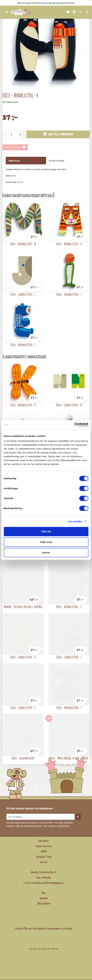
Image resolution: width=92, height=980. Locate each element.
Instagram (53, 928)
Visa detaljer (75, 521)
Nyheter (44, 898)
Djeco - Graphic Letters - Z (69, 657)
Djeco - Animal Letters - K (23, 405)
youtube (68, 928)
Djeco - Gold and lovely (23, 758)
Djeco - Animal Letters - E (23, 345)
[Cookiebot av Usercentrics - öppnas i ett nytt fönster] (74, 425)
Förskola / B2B (44, 857)
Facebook (41, 928)
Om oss (44, 862)
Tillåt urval (46, 542)
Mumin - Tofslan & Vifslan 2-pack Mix (23, 607)
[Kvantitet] (12, 134)
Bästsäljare (44, 903)
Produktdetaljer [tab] (57, 161)
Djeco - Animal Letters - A (69, 244)
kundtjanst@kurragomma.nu (48, 883)
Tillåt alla (46, 531)
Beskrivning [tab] (14, 161)
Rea (44, 893)
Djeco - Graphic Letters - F (23, 708)
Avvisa (46, 553)
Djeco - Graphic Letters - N (69, 405)
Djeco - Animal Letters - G (69, 607)
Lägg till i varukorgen (58, 134)
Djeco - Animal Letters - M (23, 244)
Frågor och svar (44, 846)
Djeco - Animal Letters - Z (69, 708)
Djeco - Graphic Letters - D (23, 657)
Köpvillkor (44, 841)
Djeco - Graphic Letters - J (23, 294)
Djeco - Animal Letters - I (69, 294)
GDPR (44, 851)
